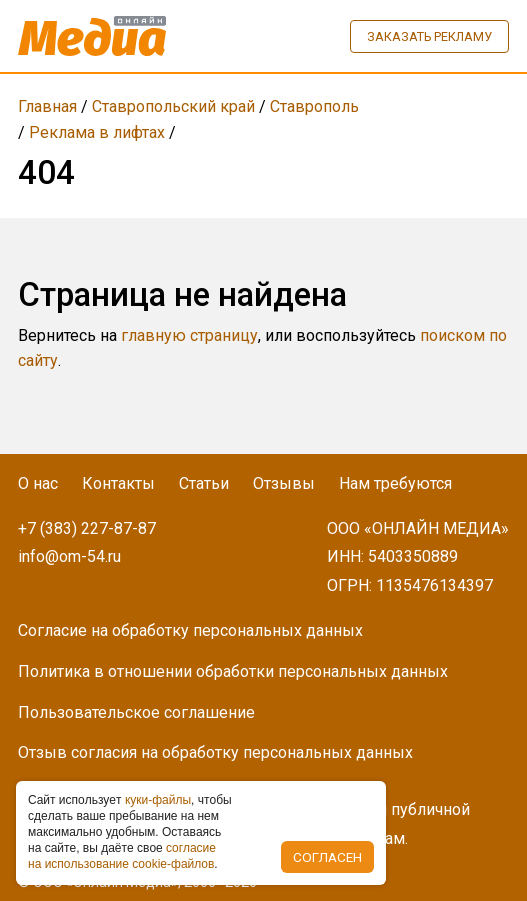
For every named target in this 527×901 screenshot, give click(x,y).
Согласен (327, 857)
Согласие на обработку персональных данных (190, 630)
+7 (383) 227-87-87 (87, 528)
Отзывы (284, 483)
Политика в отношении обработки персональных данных (233, 671)
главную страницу (189, 335)
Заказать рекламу (429, 36)
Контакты (118, 483)
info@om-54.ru (69, 556)
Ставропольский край (173, 106)
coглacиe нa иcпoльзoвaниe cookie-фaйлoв (122, 856)
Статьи (204, 483)
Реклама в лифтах (97, 132)
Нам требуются (395, 483)
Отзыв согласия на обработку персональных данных (215, 752)
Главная (47, 106)
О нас (38, 483)
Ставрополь (314, 106)
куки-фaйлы (158, 800)
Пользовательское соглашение (136, 712)
